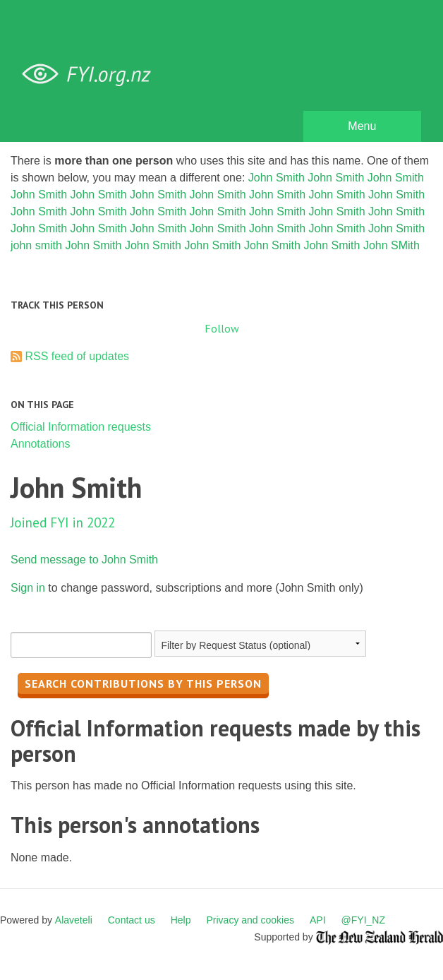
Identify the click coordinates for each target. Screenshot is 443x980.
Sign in (28, 588)
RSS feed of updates (77, 356)
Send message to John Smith (84, 560)
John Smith (277, 178)
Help (181, 920)
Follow (222, 328)
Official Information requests (81, 427)
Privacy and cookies (250, 920)
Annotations (41, 444)
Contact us (132, 920)
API (318, 920)
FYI (92, 74)
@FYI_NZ (363, 920)
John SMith (392, 245)
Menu (362, 126)
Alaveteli (74, 920)
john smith (36, 245)
